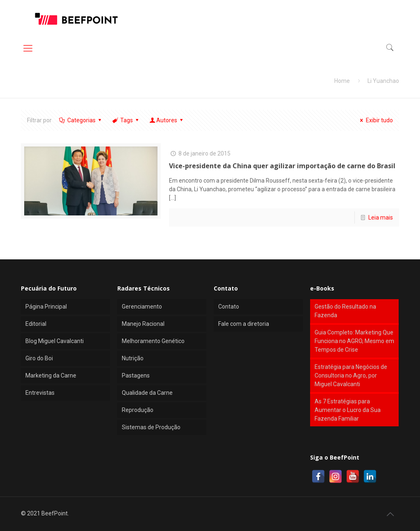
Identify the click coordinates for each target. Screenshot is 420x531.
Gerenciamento (142, 307)
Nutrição (133, 358)
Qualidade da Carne (147, 393)
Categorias (81, 120)
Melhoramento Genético (153, 341)
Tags (126, 120)
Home (342, 81)
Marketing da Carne (51, 375)
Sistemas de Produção (151, 427)
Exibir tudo (375, 120)
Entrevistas (40, 393)
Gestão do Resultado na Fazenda (345, 311)
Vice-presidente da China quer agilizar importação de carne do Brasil (282, 166)
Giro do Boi (39, 358)
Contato (229, 307)
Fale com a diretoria (244, 324)
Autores (167, 120)
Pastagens (136, 375)
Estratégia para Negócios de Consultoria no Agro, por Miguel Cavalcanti (351, 375)
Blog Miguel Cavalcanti (55, 341)
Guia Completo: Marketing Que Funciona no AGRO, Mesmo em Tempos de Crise (354, 341)
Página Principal (46, 307)
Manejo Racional (143, 324)
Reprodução (138, 410)
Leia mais (381, 217)
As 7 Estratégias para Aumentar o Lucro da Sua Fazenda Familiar (348, 410)
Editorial (36, 324)
